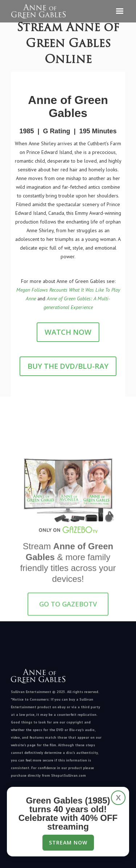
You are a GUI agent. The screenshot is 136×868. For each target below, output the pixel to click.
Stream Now (68, 842)
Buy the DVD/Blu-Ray (68, 366)
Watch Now (68, 332)
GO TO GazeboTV (68, 607)
